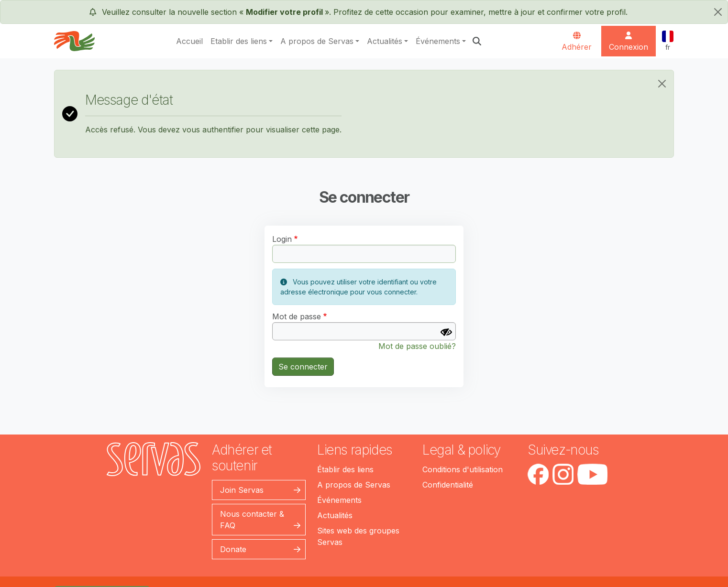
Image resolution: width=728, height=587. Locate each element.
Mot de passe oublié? (417, 346)
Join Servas (242, 490)
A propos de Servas (317, 41)
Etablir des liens (239, 41)
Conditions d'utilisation (463, 469)
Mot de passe (297, 316)
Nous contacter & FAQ (252, 520)
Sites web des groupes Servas (358, 536)
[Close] (662, 84)
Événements (438, 41)
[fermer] (718, 12)
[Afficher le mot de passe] (446, 332)
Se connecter (303, 367)
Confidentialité (448, 485)
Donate (233, 549)
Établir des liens (345, 469)
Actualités (385, 41)
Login (282, 239)
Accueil (189, 41)
